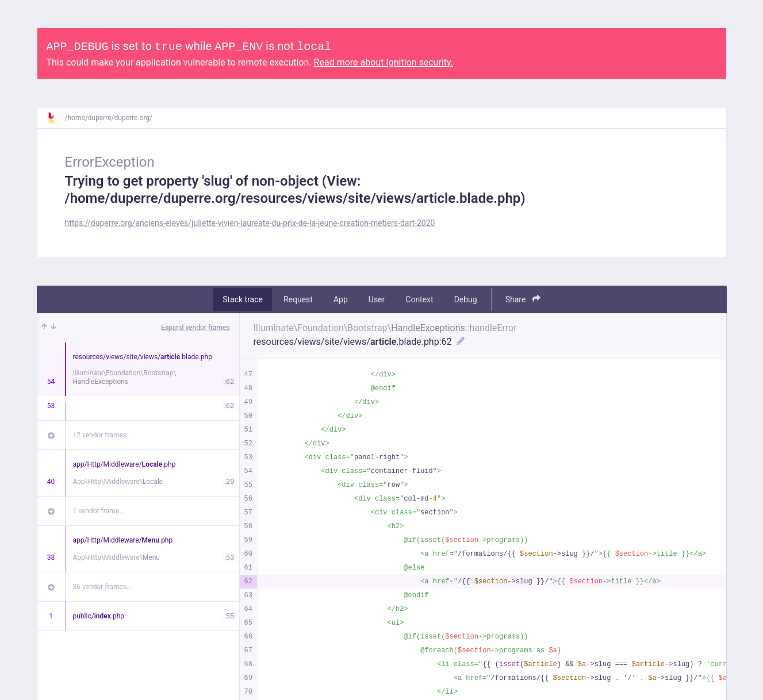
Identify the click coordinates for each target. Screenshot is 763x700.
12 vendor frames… (102, 435)
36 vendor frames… (102, 587)
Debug (466, 299)
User (377, 299)
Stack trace (243, 299)
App (341, 299)
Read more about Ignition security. (384, 62)
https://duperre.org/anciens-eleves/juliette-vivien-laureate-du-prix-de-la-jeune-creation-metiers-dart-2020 (250, 223)
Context (419, 299)
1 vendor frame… (99, 511)
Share (523, 299)
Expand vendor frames (195, 328)
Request (298, 299)
